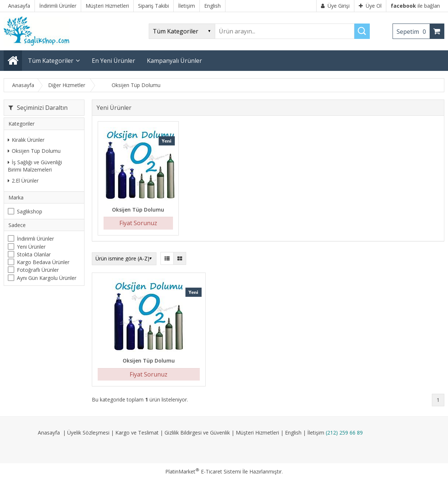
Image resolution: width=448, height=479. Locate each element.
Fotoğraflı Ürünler (38, 270)
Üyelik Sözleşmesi (88, 433)
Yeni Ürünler (31, 247)
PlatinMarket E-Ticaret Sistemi (203, 471)
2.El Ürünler (23, 181)
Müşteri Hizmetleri (257, 433)
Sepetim (413, 32)
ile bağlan (415, 6)
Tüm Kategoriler (51, 61)
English (293, 433)
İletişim (316, 433)
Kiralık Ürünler (26, 140)
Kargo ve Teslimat (137, 433)
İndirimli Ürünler (35, 239)
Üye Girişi (335, 6)
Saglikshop (30, 211)
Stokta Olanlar (34, 254)
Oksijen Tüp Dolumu (34, 151)
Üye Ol (370, 6)
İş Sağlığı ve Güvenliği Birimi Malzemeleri (35, 166)
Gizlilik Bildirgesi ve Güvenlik (197, 433)
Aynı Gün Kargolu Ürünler (47, 278)
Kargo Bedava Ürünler (43, 262)
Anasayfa (49, 433)
